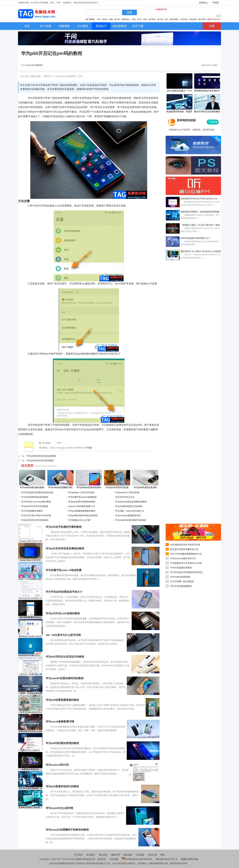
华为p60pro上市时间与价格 (81, 492)
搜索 (129, 12)
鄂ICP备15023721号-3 (167, 859)
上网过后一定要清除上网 (30, 674)
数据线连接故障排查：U (30, 788)
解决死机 (202, 19)
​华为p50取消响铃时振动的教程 (41, 456)
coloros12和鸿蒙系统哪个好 (81, 506)
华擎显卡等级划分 (30, 769)
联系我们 (91, 855)
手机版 (215, 3)
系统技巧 (48, 76)
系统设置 (193, 19)
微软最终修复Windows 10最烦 (30, 617)
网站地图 (128, 855)
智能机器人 (126, 19)
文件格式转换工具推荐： (30, 807)
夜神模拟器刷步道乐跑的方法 (207, 91)
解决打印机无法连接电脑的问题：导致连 (207, 112)
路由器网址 (174, 19)
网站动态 (103, 855)
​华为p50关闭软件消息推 (117, 487)
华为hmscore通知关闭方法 (183, 558)
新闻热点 (203, 3)
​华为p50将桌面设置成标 (145, 487)
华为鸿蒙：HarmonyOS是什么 (130, 511)
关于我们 (79, 855)
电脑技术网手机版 (189, 859)
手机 (99, 19)
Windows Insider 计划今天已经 (30, 636)
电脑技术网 (35, 76)
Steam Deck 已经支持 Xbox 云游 (30, 560)
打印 (59, 443)
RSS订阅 (152, 855)
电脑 (111, 19)
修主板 (160, 19)
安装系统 (184, 19)
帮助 (163, 855)
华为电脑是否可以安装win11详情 (186, 563)
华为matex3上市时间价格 (127, 492)
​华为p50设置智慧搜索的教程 (82, 502)
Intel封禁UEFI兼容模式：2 (30, 655)
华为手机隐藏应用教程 (32, 511)
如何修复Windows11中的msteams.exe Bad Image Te (199, 199)
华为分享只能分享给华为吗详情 (36, 515)
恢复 (145, 19)
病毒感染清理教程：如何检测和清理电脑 (200, 212)
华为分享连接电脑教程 (181, 586)
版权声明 (116, 855)
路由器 (105, 19)
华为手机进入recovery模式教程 (36, 502)
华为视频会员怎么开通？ (80, 520)
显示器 (117, 19)
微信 (134, 19)
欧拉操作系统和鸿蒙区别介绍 (184, 549)
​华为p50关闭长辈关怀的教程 (40, 461)
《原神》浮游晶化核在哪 (30, 693)
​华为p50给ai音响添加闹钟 (89, 487)
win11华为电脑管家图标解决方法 (186, 554)
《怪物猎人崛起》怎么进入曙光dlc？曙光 (200, 225)
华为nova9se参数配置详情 (128, 515)
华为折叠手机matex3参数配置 (82, 497)
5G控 (139, 19)
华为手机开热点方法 (125, 497)
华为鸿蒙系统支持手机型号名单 (185, 545)
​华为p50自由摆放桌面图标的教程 (131, 502)
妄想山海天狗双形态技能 (30, 731)
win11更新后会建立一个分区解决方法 (180, 91)
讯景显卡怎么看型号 (30, 750)
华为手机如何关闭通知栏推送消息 (37, 492)
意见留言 (102, 859)
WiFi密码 (152, 19)
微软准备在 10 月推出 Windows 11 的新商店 (201, 252)
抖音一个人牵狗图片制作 (30, 579)
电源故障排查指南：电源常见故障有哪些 (179, 112)
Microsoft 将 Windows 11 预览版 (30, 598)
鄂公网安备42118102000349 (137, 859)
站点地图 (114, 859)
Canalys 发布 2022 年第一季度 (30, 541)
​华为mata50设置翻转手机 (61, 487)
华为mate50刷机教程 (180, 577)
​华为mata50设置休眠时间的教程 (131, 520)
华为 (166, 19)
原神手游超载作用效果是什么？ (196, 238)
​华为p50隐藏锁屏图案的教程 (82, 511)
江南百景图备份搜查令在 (30, 712)
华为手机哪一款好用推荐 (182, 581)
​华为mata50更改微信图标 (32, 487)
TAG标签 (140, 855)
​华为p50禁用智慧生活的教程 (129, 506)
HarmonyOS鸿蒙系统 (34, 65)
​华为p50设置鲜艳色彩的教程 (35, 497)
